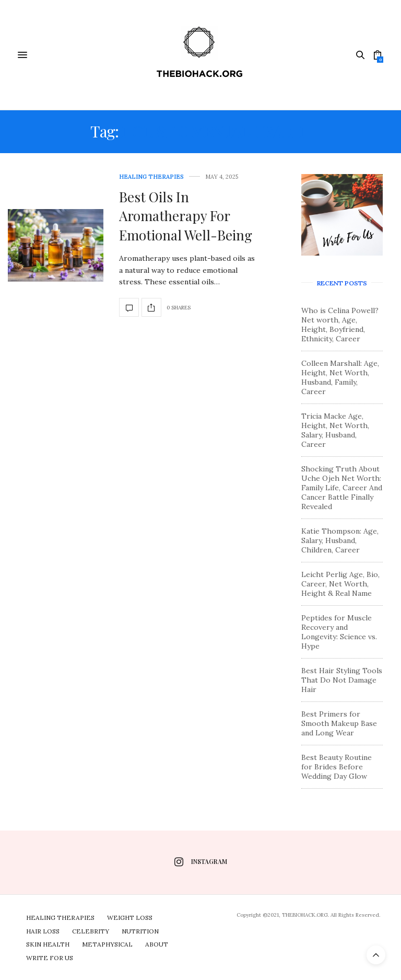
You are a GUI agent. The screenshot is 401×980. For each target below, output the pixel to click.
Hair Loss (43, 931)
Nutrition (140, 931)
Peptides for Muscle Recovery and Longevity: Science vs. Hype (339, 632)
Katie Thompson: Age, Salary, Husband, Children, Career (340, 540)
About (157, 944)
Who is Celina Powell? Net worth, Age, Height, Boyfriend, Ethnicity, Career (340, 325)
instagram (201, 862)
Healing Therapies (151, 177)
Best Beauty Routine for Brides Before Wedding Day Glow (337, 767)
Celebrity (91, 931)
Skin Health (48, 944)
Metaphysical (107, 944)
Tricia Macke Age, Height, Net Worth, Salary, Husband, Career (335, 430)
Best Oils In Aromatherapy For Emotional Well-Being (186, 216)
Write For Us (50, 958)
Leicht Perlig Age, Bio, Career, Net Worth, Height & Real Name (340, 584)
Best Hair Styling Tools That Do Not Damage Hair (342, 680)
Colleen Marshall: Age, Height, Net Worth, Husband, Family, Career (340, 377)
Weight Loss (130, 918)
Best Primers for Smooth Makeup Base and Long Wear (339, 723)
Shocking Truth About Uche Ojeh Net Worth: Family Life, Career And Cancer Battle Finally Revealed (342, 488)
